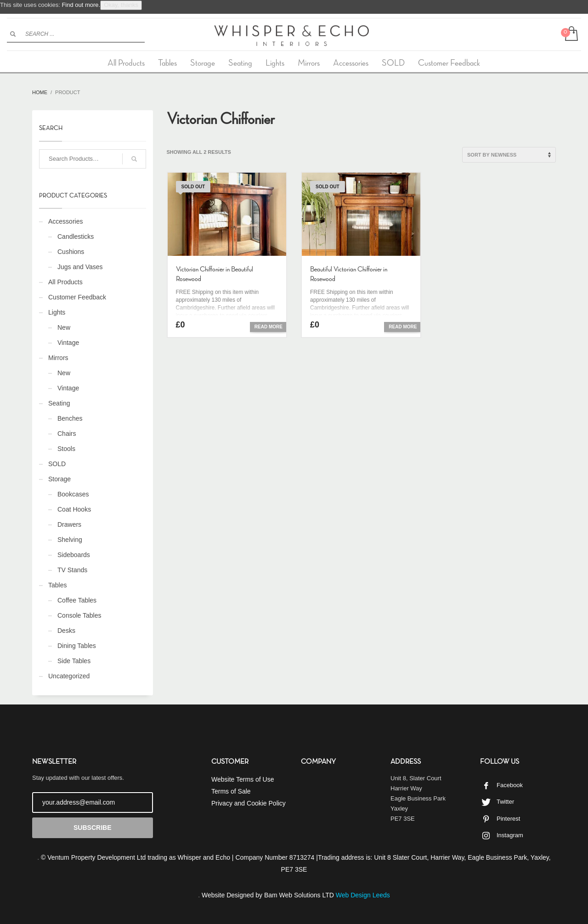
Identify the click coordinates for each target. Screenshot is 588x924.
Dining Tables (77, 646)
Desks (66, 631)
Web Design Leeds (363, 895)
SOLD (57, 464)
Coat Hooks (74, 509)
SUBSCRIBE (92, 828)
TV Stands (72, 570)
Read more (269, 327)
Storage (59, 479)
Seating (59, 403)
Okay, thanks (121, 5)
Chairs (67, 434)
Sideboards (74, 555)
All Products (65, 282)
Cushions (71, 252)
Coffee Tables (77, 600)
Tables (57, 585)
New (64, 327)
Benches (70, 418)
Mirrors (58, 358)
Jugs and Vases (80, 267)
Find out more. (81, 5)
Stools (66, 449)
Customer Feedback (77, 297)
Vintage (68, 343)
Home (40, 92)
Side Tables (74, 661)
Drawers (69, 524)
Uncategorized (69, 676)
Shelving (70, 540)
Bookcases (73, 494)
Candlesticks (76, 237)
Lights (57, 312)
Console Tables (79, 615)
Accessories (65, 221)
